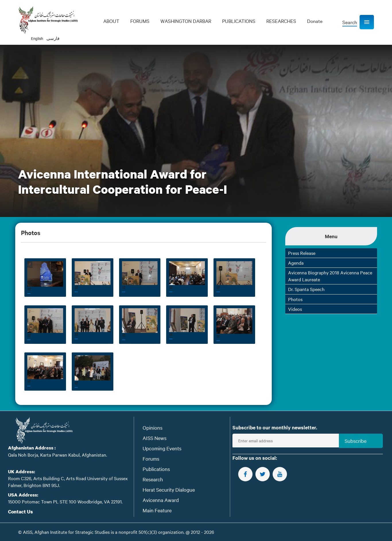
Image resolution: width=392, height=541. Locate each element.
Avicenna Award (161, 500)
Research (153, 479)
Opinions (153, 427)
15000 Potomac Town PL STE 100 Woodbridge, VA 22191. (65, 501)
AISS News (155, 438)
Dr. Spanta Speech (306, 289)
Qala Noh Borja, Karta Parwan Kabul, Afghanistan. (58, 455)
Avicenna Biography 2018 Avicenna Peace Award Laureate (330, 276)
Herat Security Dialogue (169, 489)
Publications (156, 469)
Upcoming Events (162, 448)
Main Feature (157, 510)
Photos (295, 299)
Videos (295, 309)
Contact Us (21, 512)
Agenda (296, 263)
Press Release (302, 253)
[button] (367, 22)
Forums (151, 458)
